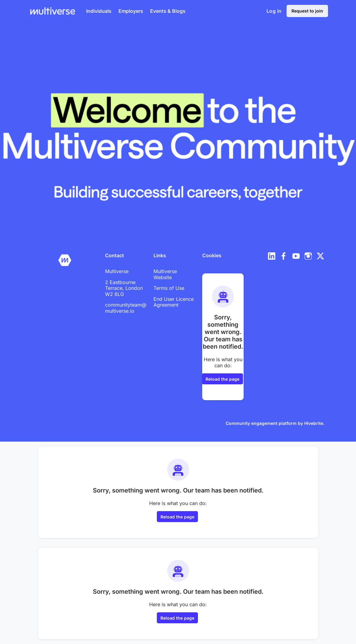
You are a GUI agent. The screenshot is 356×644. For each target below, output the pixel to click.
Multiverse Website (165, 274)
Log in (274, 11)
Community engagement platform (261, 423)
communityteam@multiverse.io (126, 308)
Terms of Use (169, 288)
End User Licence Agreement (174, 302)
